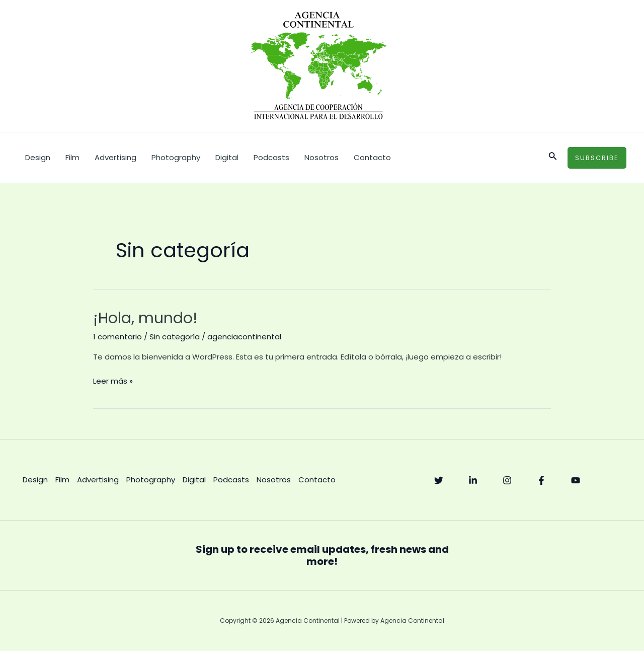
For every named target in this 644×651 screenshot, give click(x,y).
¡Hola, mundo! (145, 318)
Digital (227, 157)
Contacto (372, 157)
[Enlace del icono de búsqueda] (553, 158)
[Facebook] (541, 480)
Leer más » (113, 381)
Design (38, 157)
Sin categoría (175, 337)
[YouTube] (576, 480)
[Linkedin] (473, 480)
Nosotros (321, 157)
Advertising (115, 157)
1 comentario (117, 337)
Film (72, 157)
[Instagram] (507, 480)
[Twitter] (439, 480)
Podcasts (271, 157)
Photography (176, 157)
